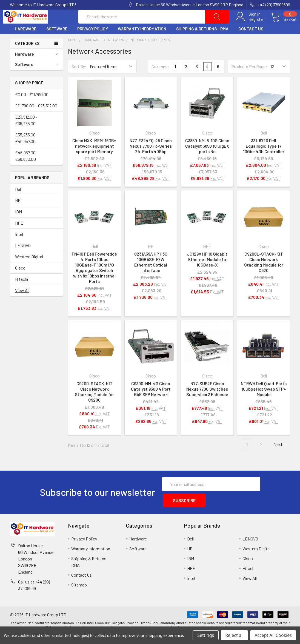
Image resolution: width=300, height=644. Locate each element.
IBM (18, 224)
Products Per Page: (249, 80)
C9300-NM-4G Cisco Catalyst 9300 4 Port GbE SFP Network (151, 402)
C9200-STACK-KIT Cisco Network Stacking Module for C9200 (94, 405)
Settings (206, 635)
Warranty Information (142, 42)
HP (18, 213)
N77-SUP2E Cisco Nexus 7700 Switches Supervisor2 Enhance (207, 402)
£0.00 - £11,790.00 (32, 107)
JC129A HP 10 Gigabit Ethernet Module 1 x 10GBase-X (207, 272)
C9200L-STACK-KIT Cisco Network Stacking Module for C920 (264, 275)
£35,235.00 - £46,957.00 (27, 151)
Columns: (160, 79)
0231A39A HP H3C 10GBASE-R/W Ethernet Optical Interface (151, 275)
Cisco (20, 281)
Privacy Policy (93, 42)
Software (57, 42)
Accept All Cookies (273, 635)
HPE (19, 236)
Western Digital (29, 269)
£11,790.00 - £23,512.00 (36, 118)
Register (250, 26)
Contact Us (251, 42)
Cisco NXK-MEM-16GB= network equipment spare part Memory (94, 159)
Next (281, 458)
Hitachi (22, 292)
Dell (18, 202)
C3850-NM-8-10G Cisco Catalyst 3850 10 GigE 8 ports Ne (207, 159)
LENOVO (23, 258)
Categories (27, 56)
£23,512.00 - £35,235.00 (26, 133)
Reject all (234, 635)
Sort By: (79, 80)
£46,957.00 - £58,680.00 (27, 169)
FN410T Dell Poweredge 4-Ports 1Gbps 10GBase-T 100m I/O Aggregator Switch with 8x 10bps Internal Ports (94, 280)
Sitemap (79, 595)
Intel (19, 247)
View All (22, 303)
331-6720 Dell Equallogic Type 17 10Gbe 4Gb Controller (264, 159)
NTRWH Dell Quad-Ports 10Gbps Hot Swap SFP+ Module (264, 402)
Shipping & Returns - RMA (202, 42)
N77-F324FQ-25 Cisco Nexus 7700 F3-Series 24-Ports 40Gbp (151, 159)
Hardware (26, 42)
